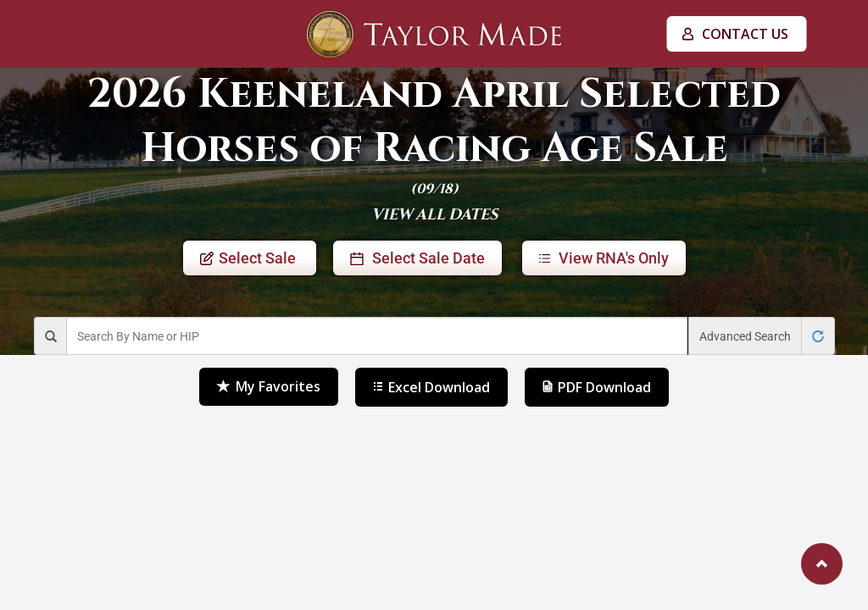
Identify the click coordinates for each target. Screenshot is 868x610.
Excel (431, 387)
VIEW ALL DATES (434, 215)
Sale (250, 258)
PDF (597, 387)
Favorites (269, 387)
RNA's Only (604, 258)
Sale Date (417, 258)
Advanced (745, 336)
